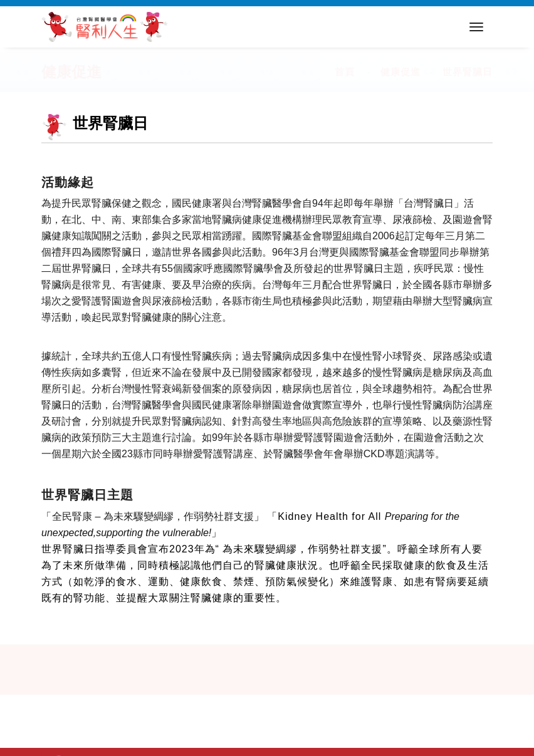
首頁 (345, 72)
